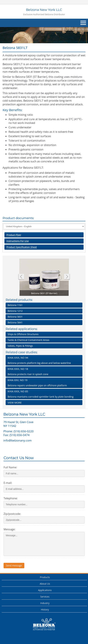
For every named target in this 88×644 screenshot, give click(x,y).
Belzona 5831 (15, 317)
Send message (14, 565)
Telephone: (11, 498)
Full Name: (10, 467)
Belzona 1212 (15, 311)
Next (67, 277)
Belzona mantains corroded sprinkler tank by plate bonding (43, 394)
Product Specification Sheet (22, 247)
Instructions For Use (18, 241)
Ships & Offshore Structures (23, 334)
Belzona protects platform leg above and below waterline (43, 360)
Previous (21, 277)
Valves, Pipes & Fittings (20, 346)
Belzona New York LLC (44, 12)
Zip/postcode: (12, 514)
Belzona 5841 (15, 322)
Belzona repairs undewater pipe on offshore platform (43, 383)
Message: (9, 529)
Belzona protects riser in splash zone (43, 371)
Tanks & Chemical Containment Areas (29, 340)
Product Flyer (14, 235)
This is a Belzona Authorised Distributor (44, 624)
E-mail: (8, 483)
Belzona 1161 (15, 305)
